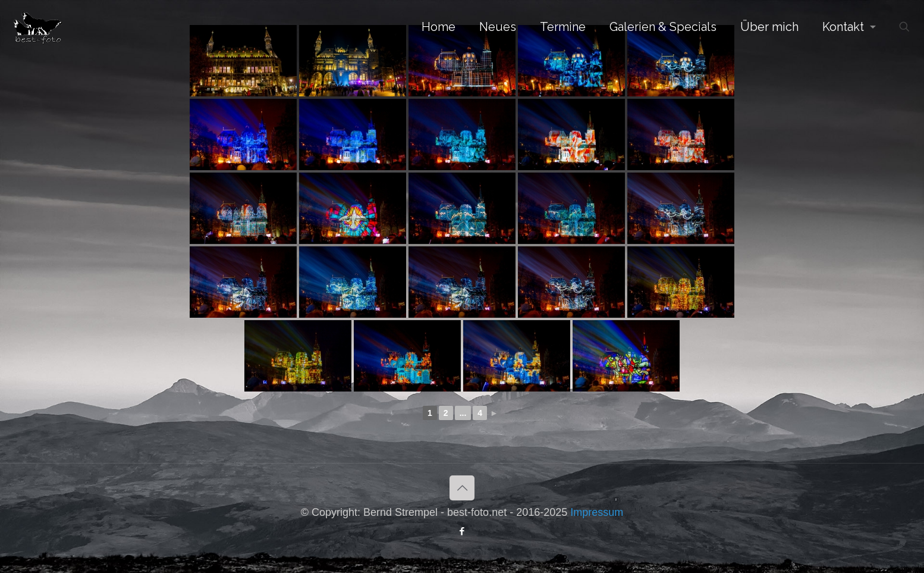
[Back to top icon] (462, 488)
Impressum (597, 512)
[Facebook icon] (462, 531)
